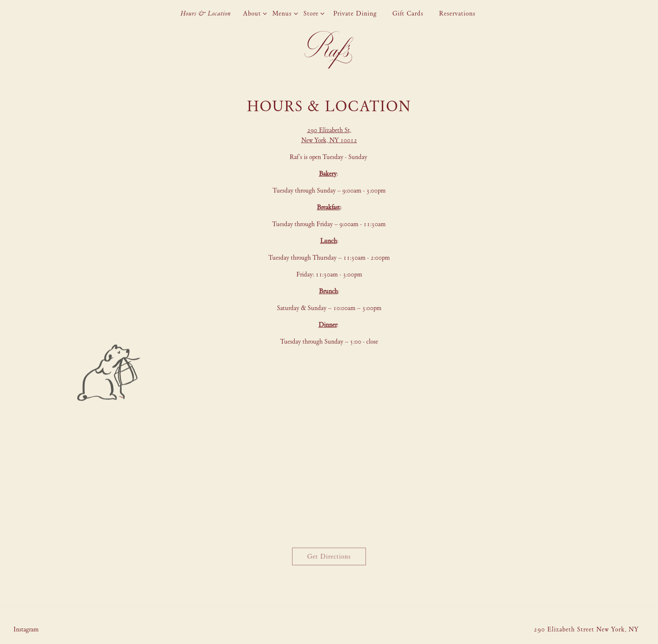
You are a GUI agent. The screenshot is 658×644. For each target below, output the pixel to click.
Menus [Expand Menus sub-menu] (283, 13)
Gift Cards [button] (408, 13)
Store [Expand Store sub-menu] (312, 13)
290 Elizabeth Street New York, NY (586, 629)
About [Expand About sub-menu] (253, 13)
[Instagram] (26, 629)
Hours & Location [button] (206, 13)
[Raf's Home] (329, 49)
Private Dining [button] (355, 13)
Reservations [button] (457, 13)
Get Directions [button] (329, 557)
